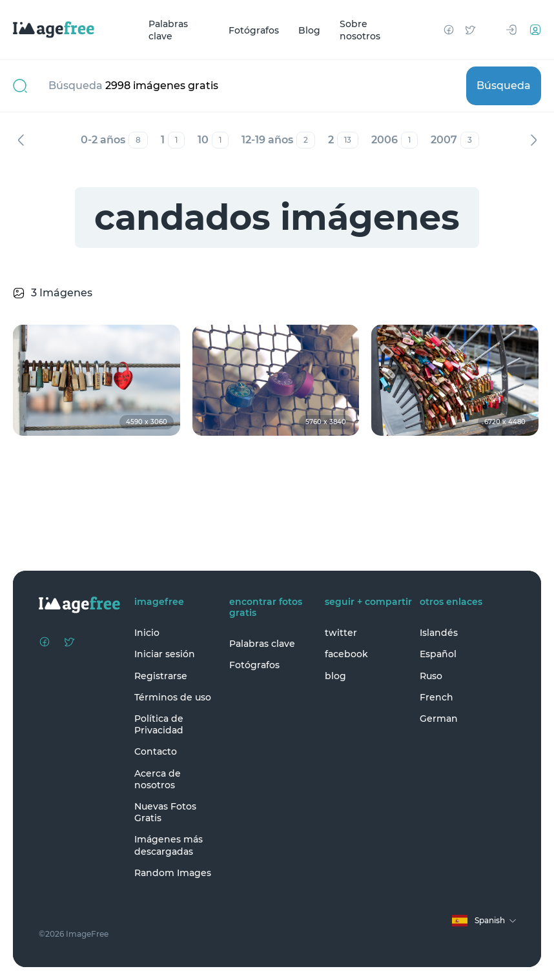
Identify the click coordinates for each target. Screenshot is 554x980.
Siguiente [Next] (533, 140)
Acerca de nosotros (158, 779)
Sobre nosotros (360, 30)
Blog (309, 30)
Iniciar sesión (165, 654)
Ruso (431, 676)
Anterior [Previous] (21, 140)
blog (335, 676)
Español (438, 654)
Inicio (147, 633)
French (436, 697)
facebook (346, 654)
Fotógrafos (254, 30)
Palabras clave (168, 30)
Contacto (156, 751)
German (439, 719)
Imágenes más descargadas (169, 845)
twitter (341, 633)
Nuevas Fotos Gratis (165, 812)
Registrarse (161, 676)
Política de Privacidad (159, 724)
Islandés (439, 633)
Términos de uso (173, 697)
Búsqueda (504, 86)
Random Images (173, 873)
